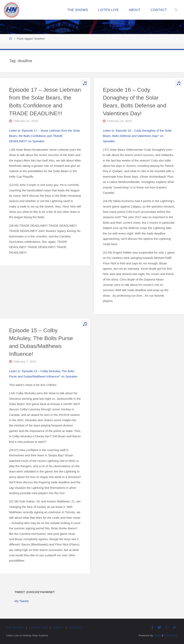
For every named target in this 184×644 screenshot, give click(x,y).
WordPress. (171, 635)
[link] (176, 10)
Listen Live (39, 628)
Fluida (157, 635)
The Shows (15, 628)
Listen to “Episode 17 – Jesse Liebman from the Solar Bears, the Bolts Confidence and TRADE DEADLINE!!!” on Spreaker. (44, 136)
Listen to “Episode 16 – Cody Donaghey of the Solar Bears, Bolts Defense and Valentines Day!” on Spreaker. (137, 136)
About (59, 628)
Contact (77, 628)
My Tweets (22, 601)
